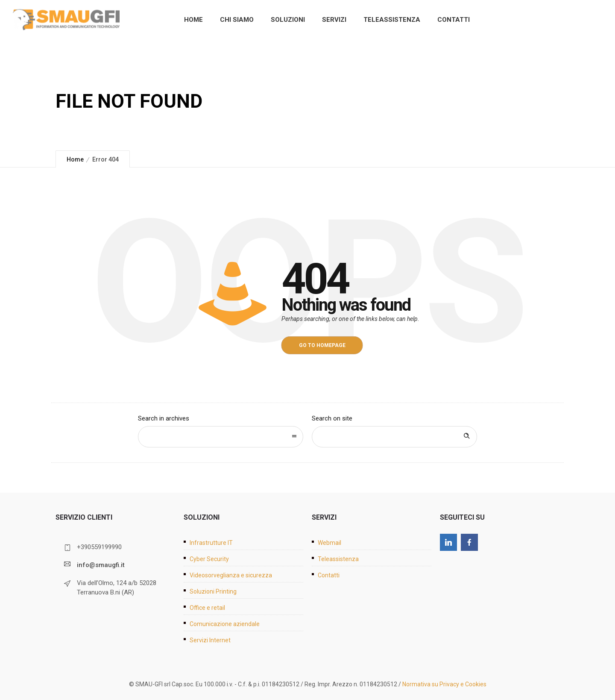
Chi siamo (237, 20)
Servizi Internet (210, 640)
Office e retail (207, 608)
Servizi (334, 20)
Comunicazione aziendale (225, 624)
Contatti (454, 20)
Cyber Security (209, 559)
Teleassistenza (392, 20)
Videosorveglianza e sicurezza (231, 575)
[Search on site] (394, 437)
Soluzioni (288, 20)
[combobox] (221, 437)
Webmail (329, 543)
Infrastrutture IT (211, 543)
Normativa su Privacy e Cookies (444, 684)
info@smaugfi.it (101, 565)
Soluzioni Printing (213, 591)
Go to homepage (322, 345)
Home (193, 20)
